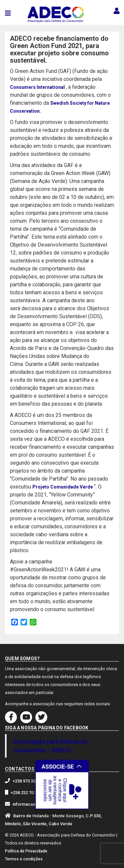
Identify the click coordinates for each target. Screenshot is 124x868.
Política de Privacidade (26, 851)
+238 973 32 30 (27, 781)
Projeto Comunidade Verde (63, 487)
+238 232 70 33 (25, 793)
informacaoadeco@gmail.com (43, 804)
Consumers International (38, 87)
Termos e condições (24, 859)
